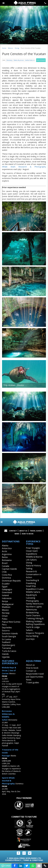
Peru (4, 625)
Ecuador (6, 584)
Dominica (6, 578)
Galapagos (7, 589)
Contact (13, 531)
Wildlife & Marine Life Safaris (34, 558)
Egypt (5, 586)
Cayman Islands (9, 569)
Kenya (5, 601)
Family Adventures (35, 604)
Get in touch (41, 60)
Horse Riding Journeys (32, 637)
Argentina (7, 554)
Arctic (5, 551)
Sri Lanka (6, 639)
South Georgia (9, 636)
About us (30, 665)
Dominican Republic (11, 581)
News (17, 534)
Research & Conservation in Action (34, 574)
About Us (23, 531)
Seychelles (7, 628)
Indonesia (7, 598)
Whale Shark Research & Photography (24, 167)
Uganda (6, 657)
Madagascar (8, 604)
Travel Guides (36, 531)
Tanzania (6, 648)
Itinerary (9, 60)
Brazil (5, 563)
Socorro (6, 630)
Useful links (30, 60)
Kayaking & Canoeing (31, 596)
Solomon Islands (10, 633)
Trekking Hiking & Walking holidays (35, 620)
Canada (6, 566)
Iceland (5, 595)
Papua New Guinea (11, 622)
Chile (4, 572)
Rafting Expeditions (35, 624)
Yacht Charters (33, 615)
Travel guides (33, 682)
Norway (6, 613)
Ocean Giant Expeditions (32, 552)
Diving (17, 48)
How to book (28, 534)
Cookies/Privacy (13, 860)
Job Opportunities (35, 677)
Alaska (5, 546)
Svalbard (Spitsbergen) (8, 644)
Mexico (11, 48)
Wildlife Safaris (33, 592)
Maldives (6, 607)
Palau (5, 619)
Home (4, 48)
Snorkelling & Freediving (32, 582)
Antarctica (7, 548)
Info (4, 60)
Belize (5, 557)
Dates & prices (19, 60)
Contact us (31, 671)
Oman (5, 616)
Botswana (7, 560)
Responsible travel (35, 674)
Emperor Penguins (35, 633)
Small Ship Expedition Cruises (35, 588)
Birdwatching (32, 613)
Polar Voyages (33, 548)
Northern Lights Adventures (34, 608)
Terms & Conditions (33, 860)
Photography (32, 601)
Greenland (7, 592)
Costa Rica (7, 575)
